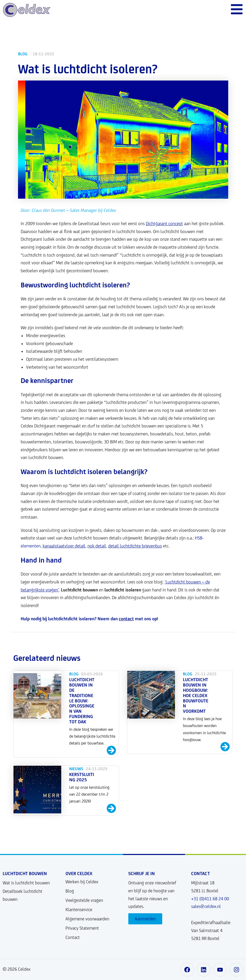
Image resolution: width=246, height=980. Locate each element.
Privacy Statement (82, 928)
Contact (73, 937)
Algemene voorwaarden (87, 919)
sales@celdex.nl (206, 906)
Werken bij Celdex (82, 882)
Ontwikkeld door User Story (106, 969)
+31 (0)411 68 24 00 (210, 899)
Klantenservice (79, 910)
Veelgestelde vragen (84, 900)
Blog (70, 891)
